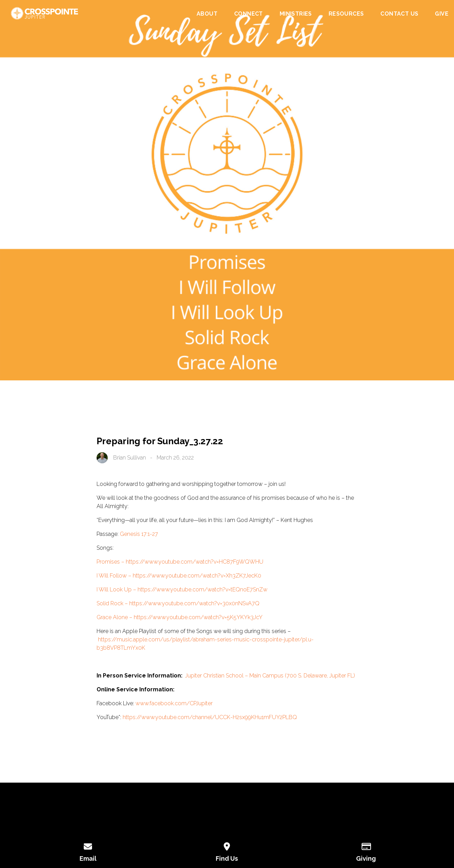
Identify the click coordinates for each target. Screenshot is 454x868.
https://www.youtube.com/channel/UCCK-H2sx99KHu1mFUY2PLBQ (210, 717)
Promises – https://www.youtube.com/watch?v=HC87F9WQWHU (180, 562)
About (207, 14)
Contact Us (399, 14)
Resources (346, 14)
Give (442, 14)
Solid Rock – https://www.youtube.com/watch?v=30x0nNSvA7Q (178, 603)
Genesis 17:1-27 (139, 534)
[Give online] (366, 845)
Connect (249, 14)
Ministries (296, 14)
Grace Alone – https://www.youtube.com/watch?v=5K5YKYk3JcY (180, 617)
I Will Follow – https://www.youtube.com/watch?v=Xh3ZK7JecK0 (179, 576)
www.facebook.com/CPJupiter (174, 703)
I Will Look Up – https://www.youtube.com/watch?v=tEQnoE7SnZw (182, 589)
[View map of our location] (227, 845)
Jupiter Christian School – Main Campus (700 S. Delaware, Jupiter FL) (270, 676)
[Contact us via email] (88, 845)
